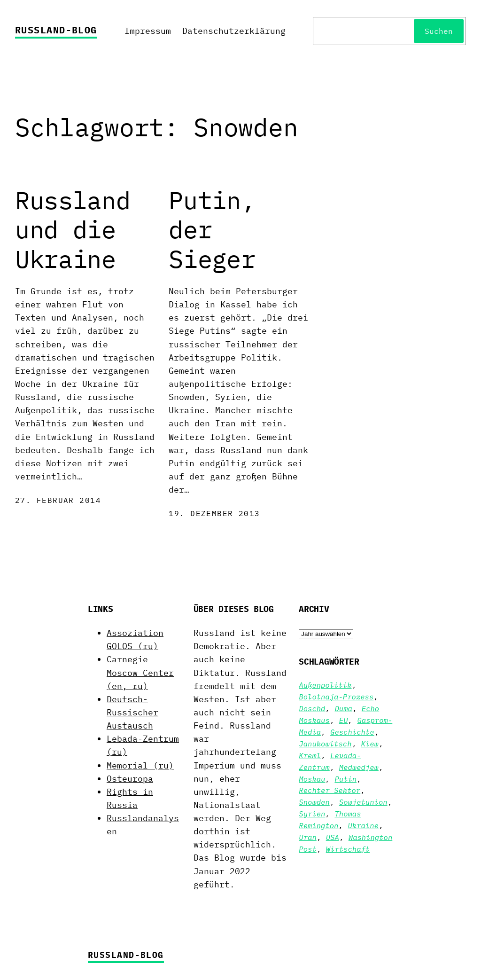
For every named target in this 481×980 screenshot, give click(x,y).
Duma (343, 708)
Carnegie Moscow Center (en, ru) (140, 672)
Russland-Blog (56, 30)
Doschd (312, 708)
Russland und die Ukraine (73, 230)
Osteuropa (130, 779)
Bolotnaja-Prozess (336, 697)
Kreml (310, 755)
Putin (345, 779)
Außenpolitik (325, 685)
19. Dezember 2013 (214, 513)
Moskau (312, 779)
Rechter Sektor (330, 790)
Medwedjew (359, 767)
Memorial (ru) (140, 765)
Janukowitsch (325, 744)
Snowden (314, 802)
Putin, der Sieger (212, 230)
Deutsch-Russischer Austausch (132, 712)
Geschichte (352, 732)
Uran (307, 837)
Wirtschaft (348, 849)
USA (333, 837)
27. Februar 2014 (58, 500)
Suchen (439, 31)
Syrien (312, 814)
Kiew (370, 744)
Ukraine (363, 825)
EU (344, 720)
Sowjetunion (363, 802)
